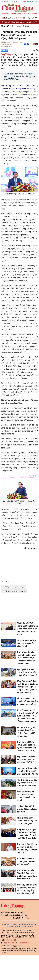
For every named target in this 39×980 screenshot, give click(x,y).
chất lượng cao (7, 587)
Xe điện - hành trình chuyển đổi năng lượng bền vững (27, 809)
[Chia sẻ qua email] (34, 50)
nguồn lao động (19, 587)
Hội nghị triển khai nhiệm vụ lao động (14, 591)
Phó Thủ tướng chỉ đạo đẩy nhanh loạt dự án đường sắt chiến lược (27, 783)
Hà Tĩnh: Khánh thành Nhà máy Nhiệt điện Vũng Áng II (27, 643)
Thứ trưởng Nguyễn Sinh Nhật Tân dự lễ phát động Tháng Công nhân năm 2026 (27, 875)
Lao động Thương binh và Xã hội (20, 89)
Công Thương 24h (18, 22)
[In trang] (37, 50)
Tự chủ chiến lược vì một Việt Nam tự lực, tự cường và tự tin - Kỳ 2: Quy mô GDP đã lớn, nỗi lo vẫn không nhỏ (27, 716)
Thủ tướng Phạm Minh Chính (16, 86)
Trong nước (16, 26)
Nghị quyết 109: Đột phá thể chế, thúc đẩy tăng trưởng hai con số (27, 672)
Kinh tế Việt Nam (24, 14)
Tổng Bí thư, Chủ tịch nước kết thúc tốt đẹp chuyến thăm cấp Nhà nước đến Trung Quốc (27, 834)
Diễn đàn (27, 26)
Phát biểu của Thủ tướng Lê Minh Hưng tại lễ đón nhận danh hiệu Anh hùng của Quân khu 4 (27, 629)
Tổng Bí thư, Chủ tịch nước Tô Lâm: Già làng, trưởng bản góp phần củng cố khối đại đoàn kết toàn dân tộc (27, 687)
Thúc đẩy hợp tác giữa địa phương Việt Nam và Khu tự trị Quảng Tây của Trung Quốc (27, 889)
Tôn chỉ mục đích (27, 926)
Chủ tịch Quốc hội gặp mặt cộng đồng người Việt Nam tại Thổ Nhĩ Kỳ (27, 771)
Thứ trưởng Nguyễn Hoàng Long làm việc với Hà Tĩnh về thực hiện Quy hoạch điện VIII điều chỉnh (26, 658)
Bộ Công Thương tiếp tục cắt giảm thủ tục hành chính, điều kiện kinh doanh (26, 732)
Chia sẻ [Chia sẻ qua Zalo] (5, 50)
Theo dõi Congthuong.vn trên (11, 44)
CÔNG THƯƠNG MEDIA (9, 14)
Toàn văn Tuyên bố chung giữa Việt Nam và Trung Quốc (26, 861)
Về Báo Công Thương (9, 924)
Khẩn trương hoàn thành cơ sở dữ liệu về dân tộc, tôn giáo (27, 821)
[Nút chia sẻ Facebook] (17, 51)
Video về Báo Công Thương (27, 924)
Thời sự (7, 22)
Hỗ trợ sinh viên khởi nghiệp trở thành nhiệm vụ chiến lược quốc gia (27, 701)
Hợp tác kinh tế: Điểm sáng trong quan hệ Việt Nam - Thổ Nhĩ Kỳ (27, 759)
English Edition (32, 2)
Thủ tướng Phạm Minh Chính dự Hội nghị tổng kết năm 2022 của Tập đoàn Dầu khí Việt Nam (20, 76)
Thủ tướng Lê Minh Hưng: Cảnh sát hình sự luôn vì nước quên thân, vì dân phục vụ (26, 746)
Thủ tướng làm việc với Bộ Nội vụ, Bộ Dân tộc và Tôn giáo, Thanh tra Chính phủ (27, 848)
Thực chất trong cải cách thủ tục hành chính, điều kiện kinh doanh (26, 796)
